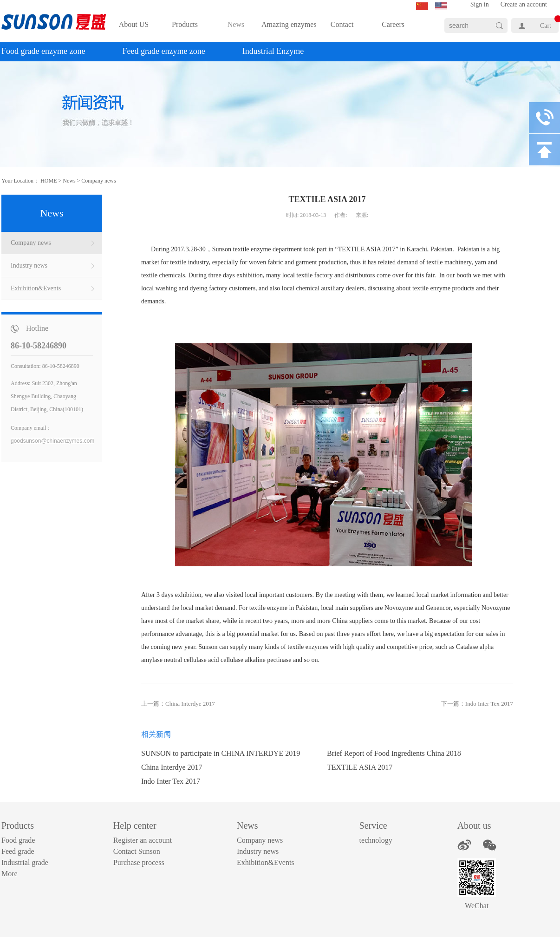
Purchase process (139, 862)
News (69, 181)
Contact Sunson (137, 851)
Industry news (258, 851)
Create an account (524, 4)
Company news (98, 181)
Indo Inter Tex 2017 (171, 781)
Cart (546, 26)
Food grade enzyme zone (43, 51)
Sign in (480, 4)
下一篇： (477, 704)
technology (376, 840)
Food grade (18, 840)
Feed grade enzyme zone (163, 51)
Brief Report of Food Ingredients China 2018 (394, 753)
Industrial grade (25, 862)
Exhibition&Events (266, 862)
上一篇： (178, 704)
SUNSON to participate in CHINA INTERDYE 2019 (221, 753)
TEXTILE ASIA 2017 (360, 767)
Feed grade (18, 851)
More (10, 874)
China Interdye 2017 (172, 767)
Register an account (143, 840)
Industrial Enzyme (273, 51)
